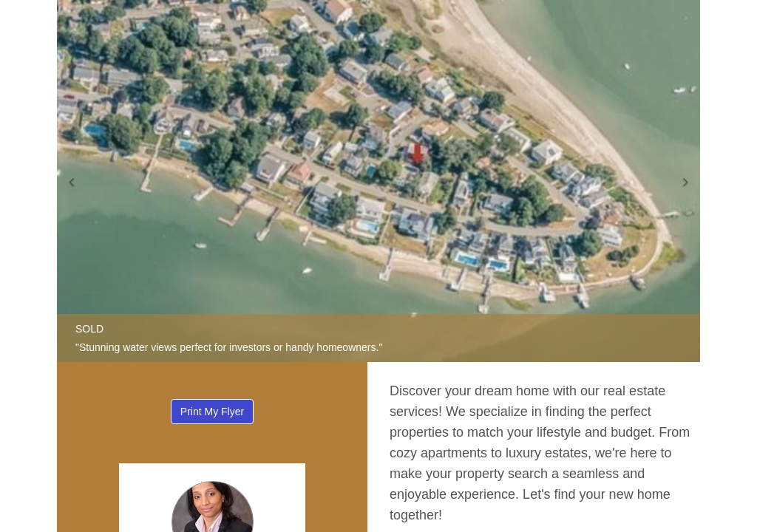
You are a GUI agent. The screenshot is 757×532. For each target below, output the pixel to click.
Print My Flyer (212, 412)
